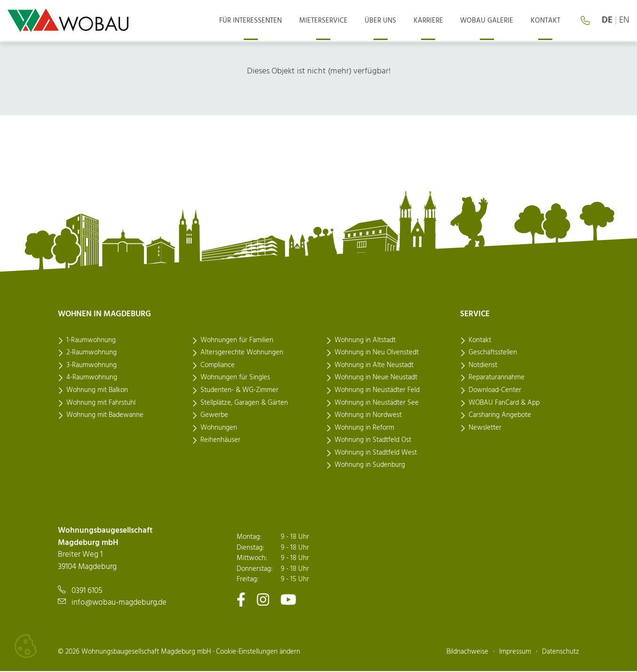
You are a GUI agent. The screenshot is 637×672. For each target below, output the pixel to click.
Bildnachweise (467, 652)
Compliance (218, 366)
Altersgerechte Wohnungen (242, 353)
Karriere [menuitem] (434, 21)
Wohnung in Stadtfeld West (376, 453)
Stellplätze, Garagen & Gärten (244, 403)
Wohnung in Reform (364, 428)
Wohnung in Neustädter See (377, 403)
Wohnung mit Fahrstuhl (101, 403)
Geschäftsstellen (493, 353)
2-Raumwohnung (92, 353)
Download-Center (495, 391)
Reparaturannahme (497, 378)
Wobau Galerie (490, 21)
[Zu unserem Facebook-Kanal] (241, 600)
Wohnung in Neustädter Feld (377, 391)
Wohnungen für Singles (235, 378)
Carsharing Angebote (500, 416)
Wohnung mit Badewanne (105, 416)
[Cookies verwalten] (26, 646)
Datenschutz (561, 652)
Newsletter (485, 428)
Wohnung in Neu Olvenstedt (377, 353)
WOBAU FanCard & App (504, 403)
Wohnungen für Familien (237, 341)
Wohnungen (219, 428)
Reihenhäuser (220, 441)
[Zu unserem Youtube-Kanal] (288, 600)
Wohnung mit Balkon (97, 391)
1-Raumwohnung (91, 341)
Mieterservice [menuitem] (333, 21)
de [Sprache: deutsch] (607, 21)
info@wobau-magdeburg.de (119, 604)
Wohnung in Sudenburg (370, 466)
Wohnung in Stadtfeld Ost (373, 441)
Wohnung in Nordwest (368, 416)
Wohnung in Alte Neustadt (374, 366)
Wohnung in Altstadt (365, 341)
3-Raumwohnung (92, 366)
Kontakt (480, 341)
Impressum (515, 652)
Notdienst (483, 366)
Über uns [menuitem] (388, 21)
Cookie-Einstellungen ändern (258, 652)
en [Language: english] (624, 21)
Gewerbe (214, 416)
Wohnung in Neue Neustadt (376, 378)
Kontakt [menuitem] (546, 21)
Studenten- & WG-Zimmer (239, 391)
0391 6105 (87, 591)
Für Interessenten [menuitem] (262, 21)
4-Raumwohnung (92, 378)
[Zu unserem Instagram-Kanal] (263, 600)
